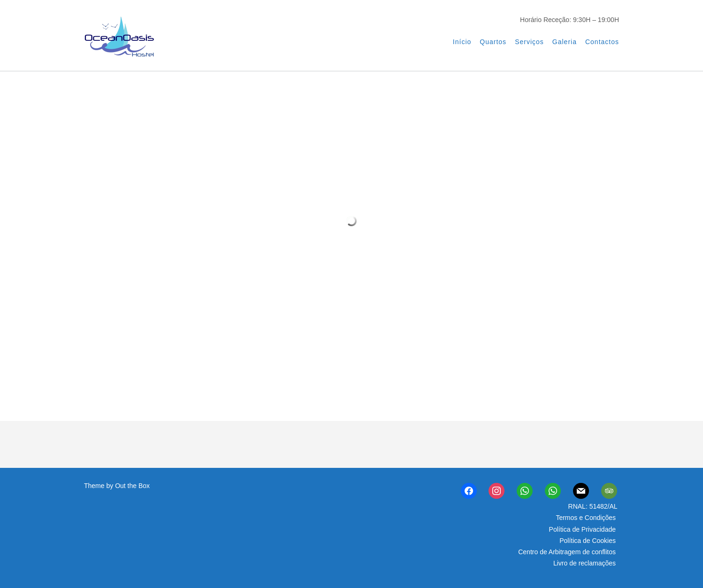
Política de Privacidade (582, 529)
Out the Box (132, 486)
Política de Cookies (588, 541)
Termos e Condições (586, 518)
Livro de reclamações (585, 563)
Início (462, 42)
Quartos (493, 42)
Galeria (565, 42)
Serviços (529, 42)
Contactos (602, 42)
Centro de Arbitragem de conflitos (567, 552)
